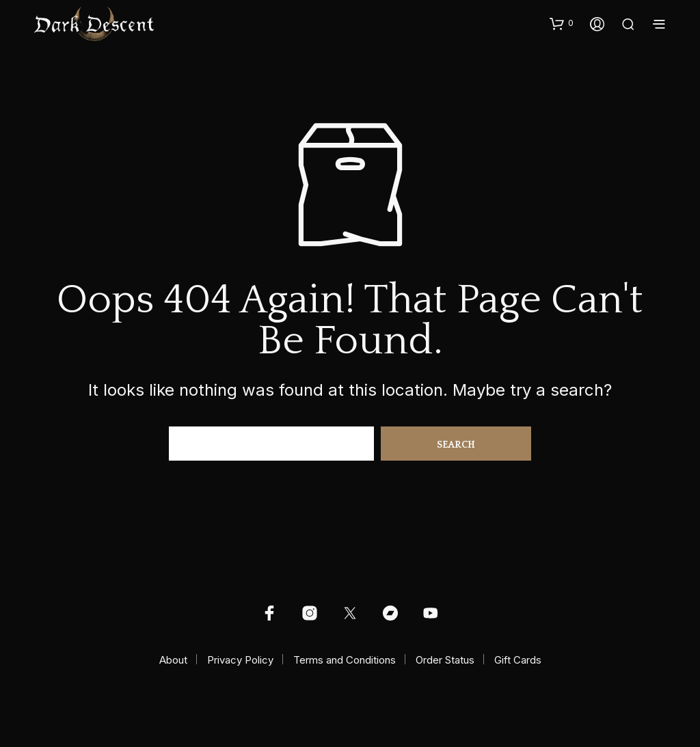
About (173, 660)
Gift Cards (518, 660)
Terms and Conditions (345, 660)
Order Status (445, 660)
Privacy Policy (240, 660)
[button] (562, 23)
